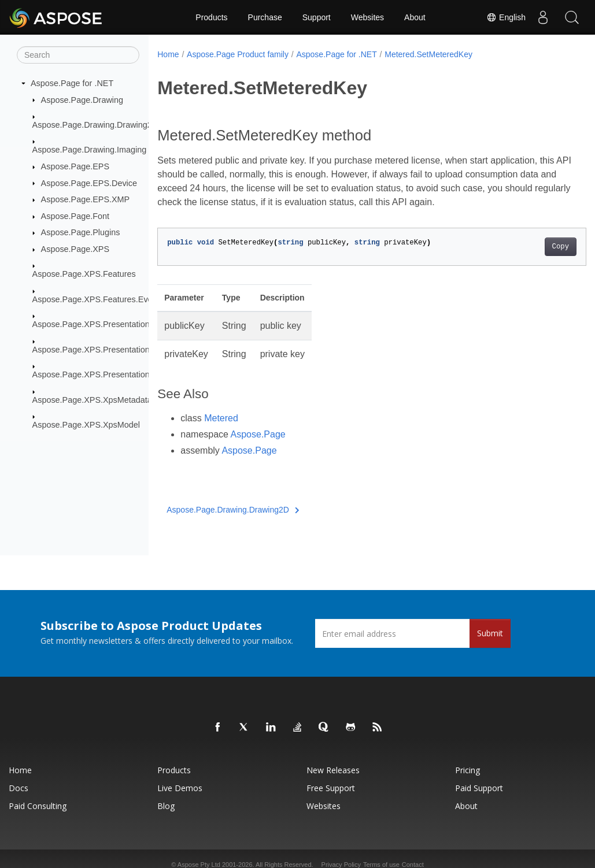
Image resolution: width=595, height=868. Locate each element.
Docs (19, 788)
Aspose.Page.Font (75, 216)
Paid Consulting (38, 806)
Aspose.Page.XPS (75, 249)
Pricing (467, 770)
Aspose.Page (258, 434)
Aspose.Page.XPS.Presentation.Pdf (99, 374)
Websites (367, 17)
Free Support (331, 788)
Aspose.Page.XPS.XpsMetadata (92, 399)
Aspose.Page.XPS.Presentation (91, 324)
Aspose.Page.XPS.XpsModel (86, 425)
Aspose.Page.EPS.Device (89, 183)
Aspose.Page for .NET (72, 83)
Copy (531, 247)
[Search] (78, 55)
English (506, 17)
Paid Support (479, 788)
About (415, 17)
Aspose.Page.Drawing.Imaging (90, 150)
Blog (166, 806)
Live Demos (180, 788)
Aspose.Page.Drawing (82, 99)
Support (317, 17)
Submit (490, 633)
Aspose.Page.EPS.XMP (86, 199)
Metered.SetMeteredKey (428, 54)
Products (211, 17)
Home (168, 54)
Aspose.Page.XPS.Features (84, 274)
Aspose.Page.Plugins (81, 232)
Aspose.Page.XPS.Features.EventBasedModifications (132, 299)
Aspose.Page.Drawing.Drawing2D (95, 125)
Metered (221, 418)
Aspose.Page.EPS (75, 166)
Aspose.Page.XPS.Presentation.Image (104, 350)
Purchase (265, 17)
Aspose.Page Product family (238, 54)
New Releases (333, 770)
